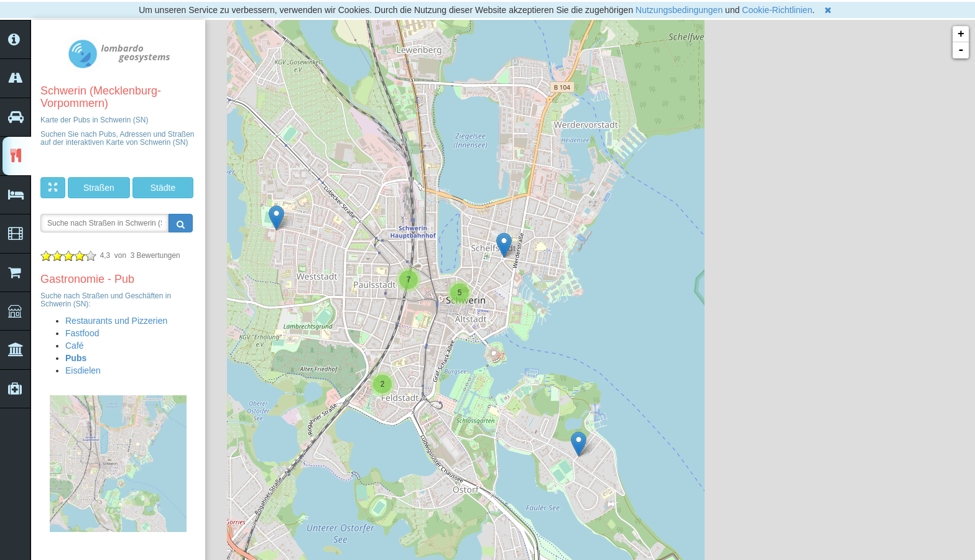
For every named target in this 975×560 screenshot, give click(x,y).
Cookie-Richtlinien (777, 10)
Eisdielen (83, 370)
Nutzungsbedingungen (679, 10)
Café (75, 346)
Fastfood (82, 333)
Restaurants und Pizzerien (116, 321)
